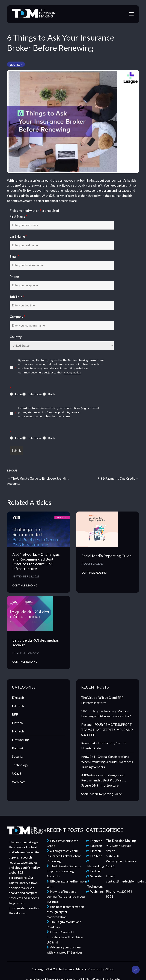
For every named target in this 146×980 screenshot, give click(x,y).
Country (17, 337)
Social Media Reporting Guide (107, 556)
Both (51, 394)
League (12, 470)
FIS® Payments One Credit (116, 478)
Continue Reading (25, 585)
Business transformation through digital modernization (65, 912)
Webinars (19, 782)
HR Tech (18, 731)
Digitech (18, 698)
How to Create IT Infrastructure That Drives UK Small (65, 937)
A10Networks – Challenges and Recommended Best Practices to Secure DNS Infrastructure (36, 561)
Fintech (17, 723)
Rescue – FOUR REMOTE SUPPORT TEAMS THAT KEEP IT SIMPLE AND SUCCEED (107, 730)
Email (14, 257)
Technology (20, 765)
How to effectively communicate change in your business (66, 897)
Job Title (17, 297)
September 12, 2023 (26, 576)
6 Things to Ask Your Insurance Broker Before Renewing (64, 856)
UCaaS (17, 773)
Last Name (18, 236)
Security (18, 756)
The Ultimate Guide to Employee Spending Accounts (64, 871)
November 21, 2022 (26, 653)
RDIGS (109, 969)
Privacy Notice (72, 373)
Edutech (16, 65)
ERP (15, 714)
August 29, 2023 (93, 564)
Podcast (18, 748)
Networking (20, 740)
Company (17, 317)
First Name (18, 216)
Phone (15, 277)
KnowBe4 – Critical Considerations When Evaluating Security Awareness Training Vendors (107, 762)
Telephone (35, 394)
